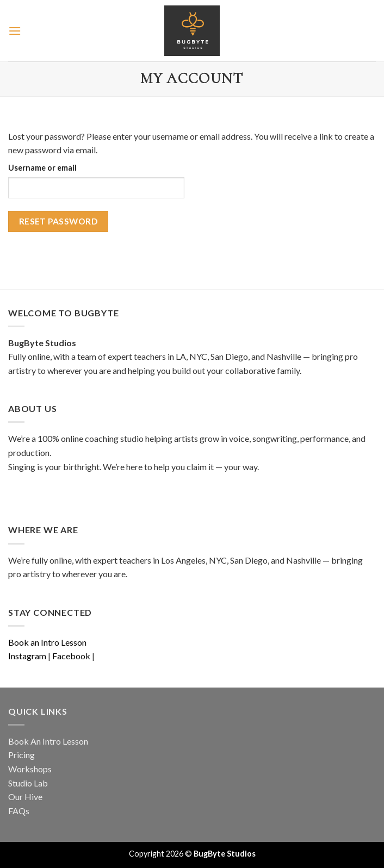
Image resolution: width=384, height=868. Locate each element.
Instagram (27, 656)
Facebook (71, 656)
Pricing (21, 755)
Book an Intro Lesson (47, 642)
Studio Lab (28, 783)
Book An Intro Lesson (48, 741)
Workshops (30, 769)
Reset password (58, 221)
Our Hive (25, 797)
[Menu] (15, 31)
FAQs (19, 811)
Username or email (42, 168)
